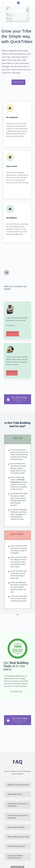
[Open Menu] (3, 3)
